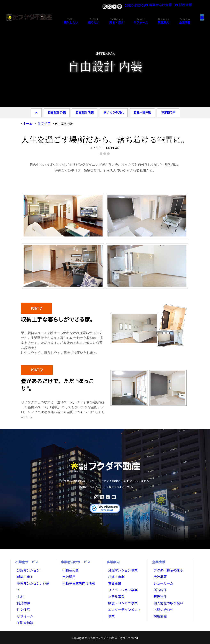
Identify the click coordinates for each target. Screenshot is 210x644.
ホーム (27, 123)
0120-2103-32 (107, 6)
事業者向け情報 (147, 6)
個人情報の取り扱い (167, 597)
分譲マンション (27, 569)
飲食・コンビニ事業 (121, 597)
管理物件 (159, 591)
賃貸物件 (23, 591)
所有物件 (159, 586)
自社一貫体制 (142, 112)
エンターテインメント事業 (125, 603)
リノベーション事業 (121, 586)
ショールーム (162, 580)
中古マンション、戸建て (33, 580)
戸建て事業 (115, 575)
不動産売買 (70, 569)
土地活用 (68, 575)
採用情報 (180, 6)
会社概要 (159, 575)
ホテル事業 (115, 591)
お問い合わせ (162, 603)
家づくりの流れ (114, 112)
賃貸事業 (114, 580)
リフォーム (24, 603)
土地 (20, 586)
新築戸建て (24, 575)
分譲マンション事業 (121, 569)
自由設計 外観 (57, 112)
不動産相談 (24, 608)
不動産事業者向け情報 (77, 580)
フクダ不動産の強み (166, 569)
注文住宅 (42, 123)
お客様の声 (168, 112)
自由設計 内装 (85, 112)
